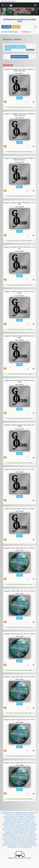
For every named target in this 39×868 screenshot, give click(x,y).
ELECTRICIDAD (13, 831)
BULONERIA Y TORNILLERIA (25, 817)
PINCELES (7, 841)
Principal (6, 27)
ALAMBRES (17, 813)
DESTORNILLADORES (29, 825)
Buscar (16, 27)
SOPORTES (12, 845)
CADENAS (7, 819)
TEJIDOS (33, 845)
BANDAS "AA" (33, 813)
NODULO (33, 839)
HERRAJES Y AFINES (27, 833)
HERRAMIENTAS (8, 835)
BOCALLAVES (28, 815)
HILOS (16, 835)
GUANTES (15, 833)
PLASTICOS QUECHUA (18, 843)
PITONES (6, 843)
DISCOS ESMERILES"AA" (22, 829)
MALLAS (24, 837)
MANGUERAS (17, 839)
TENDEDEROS (27, 847)
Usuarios (26, 32)
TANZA (19, 845)
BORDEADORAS (9, 817)
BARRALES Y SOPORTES (14, 815)
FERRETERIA (24, 831)
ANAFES (25, 813)
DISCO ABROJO (9, 827)
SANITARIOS (31, 843)
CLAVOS (18, 825)
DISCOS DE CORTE (22, 827)
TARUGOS (26, 845)
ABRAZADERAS (7, 813)
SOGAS (4, 845)
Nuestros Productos (10, 32)
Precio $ (19, 98)
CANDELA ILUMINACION (20, 819)
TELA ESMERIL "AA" (14, 847)
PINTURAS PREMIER (18, 841)
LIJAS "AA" (23, 835)
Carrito (7, 5)
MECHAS (26, 839)
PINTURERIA (31, 841)
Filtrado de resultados (20, 57)
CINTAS (11, 825)
